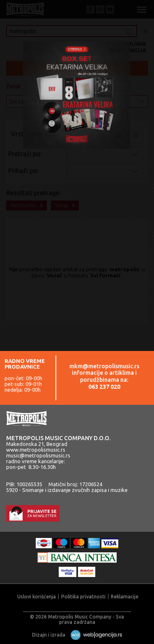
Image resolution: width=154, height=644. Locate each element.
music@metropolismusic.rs (38, 455)
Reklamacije (125, 597)
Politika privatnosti (83, 597)
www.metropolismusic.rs (36, 450)
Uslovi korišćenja (37, 597)
